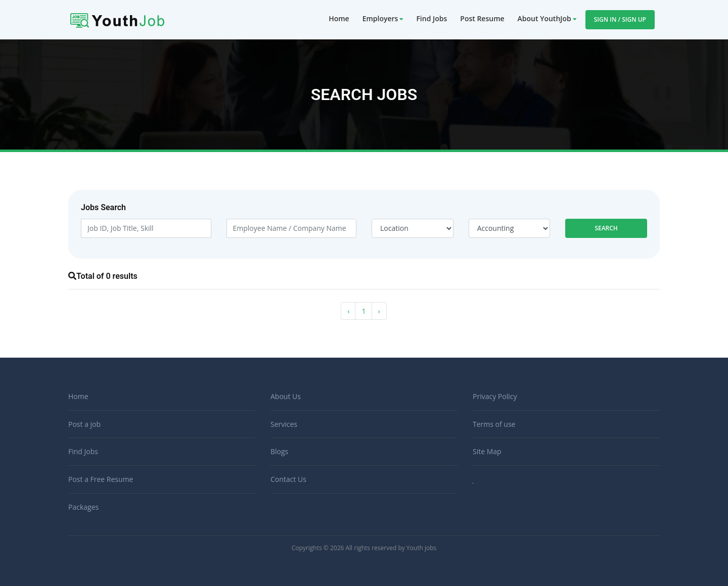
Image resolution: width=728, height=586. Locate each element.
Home (339, 18)
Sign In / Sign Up (620, 19)
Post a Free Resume (101, 479)
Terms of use (494, 424)
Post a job (84, 424)
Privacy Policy (495, 396)
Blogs (279, 451)
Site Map (487, 451)
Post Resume (482, 18)
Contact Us (288, 479)
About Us (286, 396)
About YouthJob (544, 18)
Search (606, 228)
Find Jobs (431, 18)
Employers (380, 18)
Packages (83, 507)
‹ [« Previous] (348, 311)
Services (284, 424)
